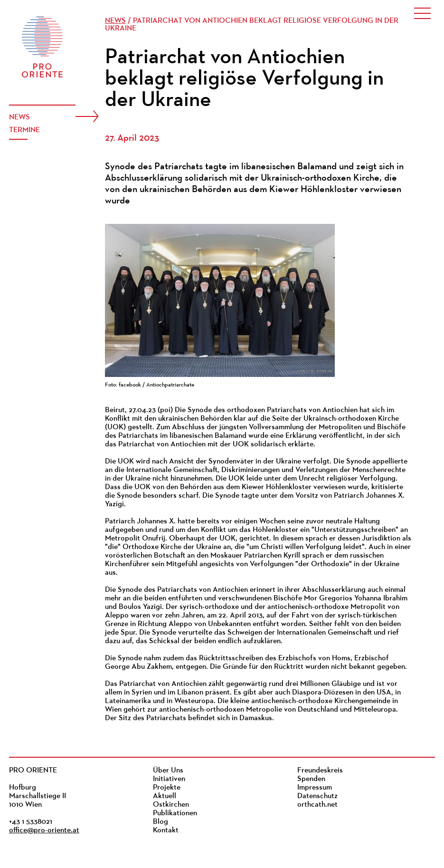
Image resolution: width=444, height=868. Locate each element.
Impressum (315, 788)
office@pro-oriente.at (44, 830)
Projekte (167, 788)
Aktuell (165, 796)
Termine (24, 130)
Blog (161, 822)
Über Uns (168, 771)
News (19, 117)
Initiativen (169, 779)
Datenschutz (317, 796)
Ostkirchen (171, 805)
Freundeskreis (320, 771)
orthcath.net (317, 805)
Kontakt (166, 830)
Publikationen (175, 813)
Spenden (311, 779)
